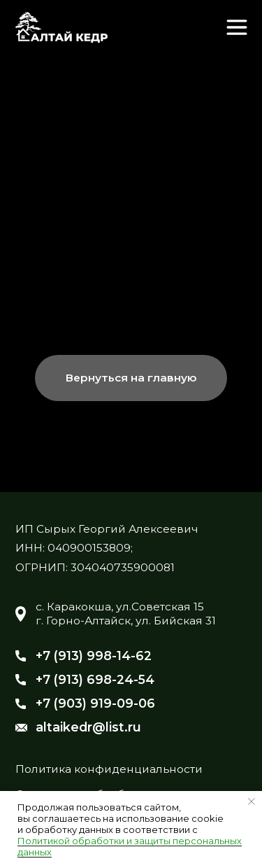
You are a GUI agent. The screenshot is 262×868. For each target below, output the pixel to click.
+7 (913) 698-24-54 (95, 679)
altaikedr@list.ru (88, 727)
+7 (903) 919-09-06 (95, 703)
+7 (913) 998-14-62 (94, 656)
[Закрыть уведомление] (252, 801)
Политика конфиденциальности (109, 769)
